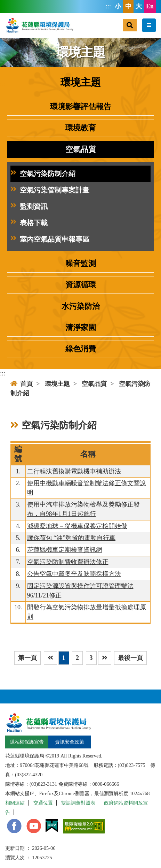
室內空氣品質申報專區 (50, 239)
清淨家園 (81, 328)
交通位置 (43, 803)
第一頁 (27, 658)
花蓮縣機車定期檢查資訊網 (65, 550)
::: (108, 6)
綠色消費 (81, 349)
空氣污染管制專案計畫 (50, 190)
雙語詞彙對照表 (78, 803)
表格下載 (29, 223)
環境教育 (81, 128)
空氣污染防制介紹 (43, 174)
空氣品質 (81, 150)
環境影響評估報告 (81, 107)
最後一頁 (130, 658)
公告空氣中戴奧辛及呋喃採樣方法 (74, 574)
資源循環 (81, 285)
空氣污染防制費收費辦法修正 (68, 562)
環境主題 (57, 384)
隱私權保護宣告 (27, 742)
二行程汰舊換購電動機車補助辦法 (74, 471)
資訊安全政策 (70, 742)
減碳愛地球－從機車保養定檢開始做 (77, 526)
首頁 (22, 384)
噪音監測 (81, 264)
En (150, 6)
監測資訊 (29, 207)
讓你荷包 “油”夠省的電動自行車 (71, 538)
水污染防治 (81, 306)
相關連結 (15, 803)
